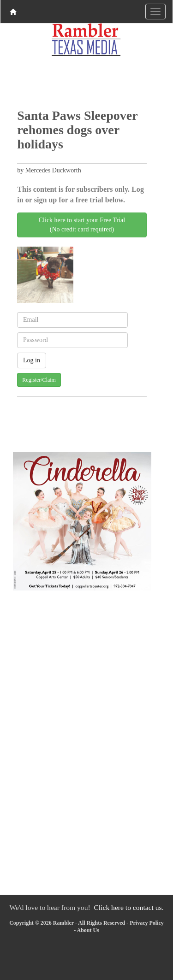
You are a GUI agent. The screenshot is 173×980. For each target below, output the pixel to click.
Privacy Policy (147, 923)
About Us (88, 930)
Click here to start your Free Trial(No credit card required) (82, 225)
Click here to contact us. (128, 907)
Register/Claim (39, 380)
